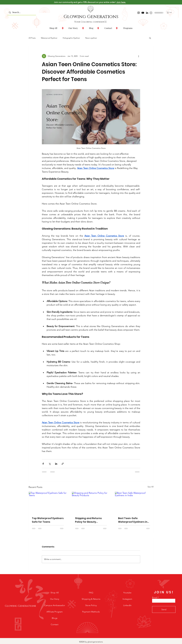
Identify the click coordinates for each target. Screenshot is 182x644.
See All (151, 487)
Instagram (127, 599)
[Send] (164, 609)
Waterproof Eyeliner (49, 38)
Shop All (55, 593)
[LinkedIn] (147, 13)
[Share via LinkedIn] (56, 464)
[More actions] (139, 56)
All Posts (32, 38)
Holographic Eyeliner (71, 38)
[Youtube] (143, 13)
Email (155, 598)
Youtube (127, 593)
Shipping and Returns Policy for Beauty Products (88, 520)
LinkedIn (127, 605)
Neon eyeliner (91, 38)
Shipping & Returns (91, 599)
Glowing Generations (91, 17)
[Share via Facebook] (43, 464)
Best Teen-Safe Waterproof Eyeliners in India (133, 520)
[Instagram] (139, 13)
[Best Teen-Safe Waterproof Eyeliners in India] (134, 502)
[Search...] (21, 12)
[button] (128, 28)
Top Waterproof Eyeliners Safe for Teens (48, 520)
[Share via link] (63, 464)
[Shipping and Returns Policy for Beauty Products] (91, 502)
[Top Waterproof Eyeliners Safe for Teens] (48, 502)
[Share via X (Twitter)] (50, 464)
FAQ (91, 593)
